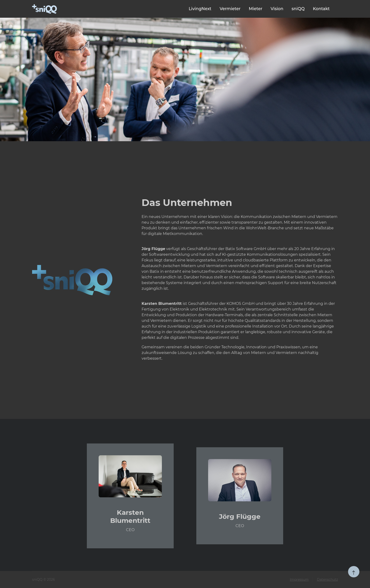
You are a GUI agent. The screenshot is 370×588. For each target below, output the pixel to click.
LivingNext (200, 9)
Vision (277, 9)
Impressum (299, 579)
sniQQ (298, 9)
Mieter (255, 9)
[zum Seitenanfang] (354, 572)
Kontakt (321, 9)
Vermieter (230, 9)
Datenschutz (327, 579)
